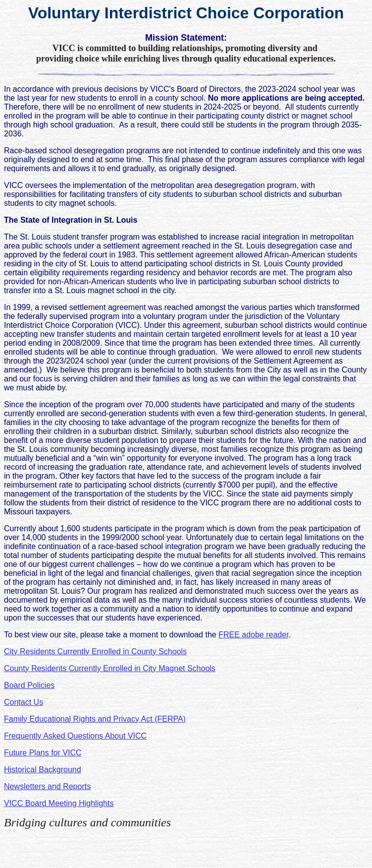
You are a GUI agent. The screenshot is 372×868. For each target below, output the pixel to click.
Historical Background (43, 770)
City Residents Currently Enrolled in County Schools (95, 651)
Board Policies (29, 685)
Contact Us (24, 702)
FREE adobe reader (253, 635)
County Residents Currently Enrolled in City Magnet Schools (110, 668)
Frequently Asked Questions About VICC (75, 736)
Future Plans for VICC (43, 753)
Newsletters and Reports (47, 786)
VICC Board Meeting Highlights (59, 803)
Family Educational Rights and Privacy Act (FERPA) (95, 719)
